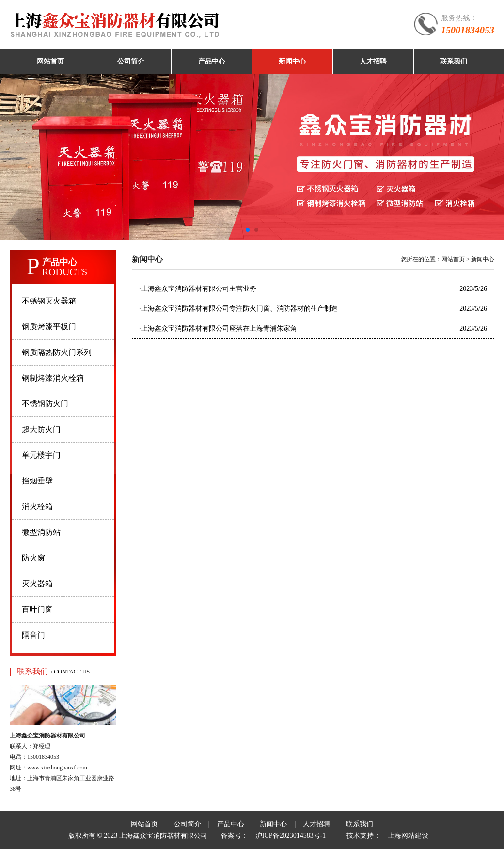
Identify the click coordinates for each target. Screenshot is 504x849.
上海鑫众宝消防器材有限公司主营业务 (198, 289)
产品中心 (212, 61)
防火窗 (33, 558)
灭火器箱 (37, 584)
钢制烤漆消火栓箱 (53, 378)
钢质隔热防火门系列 (57, 352)
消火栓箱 (37, 506)
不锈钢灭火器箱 (49, 301)
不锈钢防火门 (45, 404)
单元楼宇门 (41, 455)
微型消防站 (41, 532)
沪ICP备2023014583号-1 (291, 836)
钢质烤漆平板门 (49, 327)
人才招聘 (373, 61)
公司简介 (131, 61)
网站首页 (50, 61)
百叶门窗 (37, 609)
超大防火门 (41, 429)
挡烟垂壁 (37, 481)
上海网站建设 (408, 836)
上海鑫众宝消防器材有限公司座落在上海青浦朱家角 (218, 328)
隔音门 (33, 635)
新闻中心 (292, 61)
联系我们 (454, 61)
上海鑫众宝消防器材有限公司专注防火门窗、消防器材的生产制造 (238, 309)
